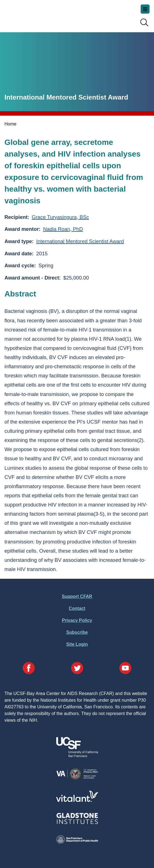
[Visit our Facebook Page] (29, 669)
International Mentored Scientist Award (80, 241)
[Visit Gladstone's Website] (77, 823)
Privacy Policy (77, 620)
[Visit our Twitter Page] (77, 669)
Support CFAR (77, 596)
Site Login (77, 644)
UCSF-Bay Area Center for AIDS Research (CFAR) (32, 14)
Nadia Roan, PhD (63, 229)
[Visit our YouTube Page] (125, 669)
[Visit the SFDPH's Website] (77, 842)
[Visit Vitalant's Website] (77, 800)
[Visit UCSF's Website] (77, 756)
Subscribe (77, 632)
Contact (77, 608)
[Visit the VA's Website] (77, 778)
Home (10, 124)
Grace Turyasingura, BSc (60, 217)
